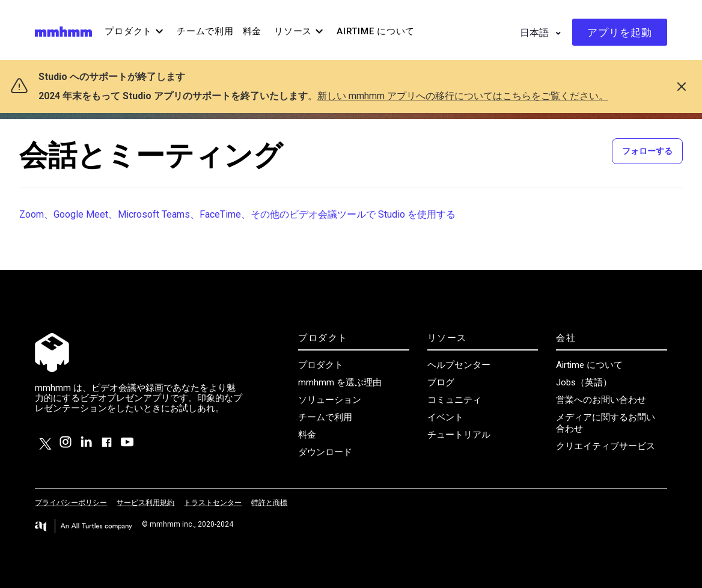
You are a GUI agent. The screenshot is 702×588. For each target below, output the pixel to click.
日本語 (536, 33)
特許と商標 (269, 503)
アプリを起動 (620, 32)
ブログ (441, 382)
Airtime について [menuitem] (376, 31)
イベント (445, 417)
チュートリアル (459, 435)
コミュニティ (454, 400)
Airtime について (589, 365)
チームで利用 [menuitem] (205, 31)
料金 (307, 435)
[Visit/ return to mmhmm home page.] (63, 31)
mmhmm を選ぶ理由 (340, 382)
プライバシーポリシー (71, 503)
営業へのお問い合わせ (601, 400)
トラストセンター (213, 503)
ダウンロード (325, 452)
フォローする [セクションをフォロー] (647, 151)
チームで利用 (325, 417)
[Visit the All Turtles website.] (84, 526)
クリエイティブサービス (606, 446)
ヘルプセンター (459, 365)
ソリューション (330, 400)
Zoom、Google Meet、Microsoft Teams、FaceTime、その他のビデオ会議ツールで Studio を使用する (237, 214)
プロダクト (321, 365)
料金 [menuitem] (252, 31)
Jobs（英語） (584, 382)
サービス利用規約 (145, 503)
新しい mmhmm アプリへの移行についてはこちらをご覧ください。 (463, 96)
